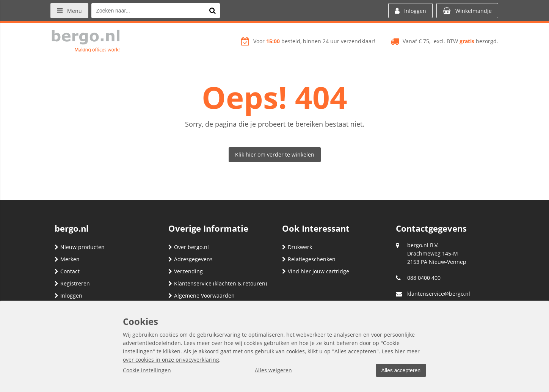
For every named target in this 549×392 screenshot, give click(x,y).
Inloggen (68, 296)
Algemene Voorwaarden (202, 296)
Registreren (72, 283)
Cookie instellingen (147, 370)
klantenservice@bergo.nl (439, 294)
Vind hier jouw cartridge (316, 271)
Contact (67, 271)
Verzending (186, 271)
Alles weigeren (273, 370)
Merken (67, 259)
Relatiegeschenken (309, 259)
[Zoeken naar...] (213, 11)
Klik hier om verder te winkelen (275, 154)
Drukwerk (297, 247)
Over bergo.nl (189, 247)
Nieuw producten (80, 247)
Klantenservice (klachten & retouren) (218, 283)
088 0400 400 (424, 278)
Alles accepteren (400, 370)
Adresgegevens (191, 259)
